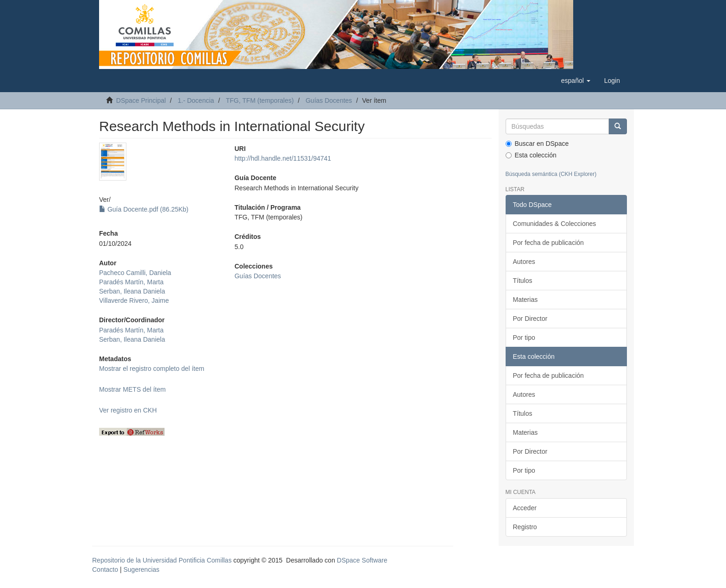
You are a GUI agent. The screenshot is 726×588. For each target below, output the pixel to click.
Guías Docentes (329, 100)
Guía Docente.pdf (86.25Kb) (144, 209)
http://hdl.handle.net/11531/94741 (283, 158)
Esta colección (531, 155)
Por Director (530, 319)
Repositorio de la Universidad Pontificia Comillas (162, 560)
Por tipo (524, 338)
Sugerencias (141, 569)
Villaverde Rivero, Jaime (134, 300)
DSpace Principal (141, 100)
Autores (524, 262)
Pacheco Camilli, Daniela (135, 273)
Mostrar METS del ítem (132, 389)
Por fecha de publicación (548, 243)
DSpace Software (362, 560)
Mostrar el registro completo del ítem (152, 369)
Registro (525, 527)
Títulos (523, 281)
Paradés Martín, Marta (131, 282)
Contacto (105, 569)
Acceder (525, 508)
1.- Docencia (196, 100)
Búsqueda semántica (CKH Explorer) (551, 174)
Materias (526, 300)
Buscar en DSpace (537, 144)
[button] (576, 81)
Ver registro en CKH (128, 410)
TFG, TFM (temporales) (260, 100)
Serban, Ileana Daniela (132, 291)
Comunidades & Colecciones (555, 224)
